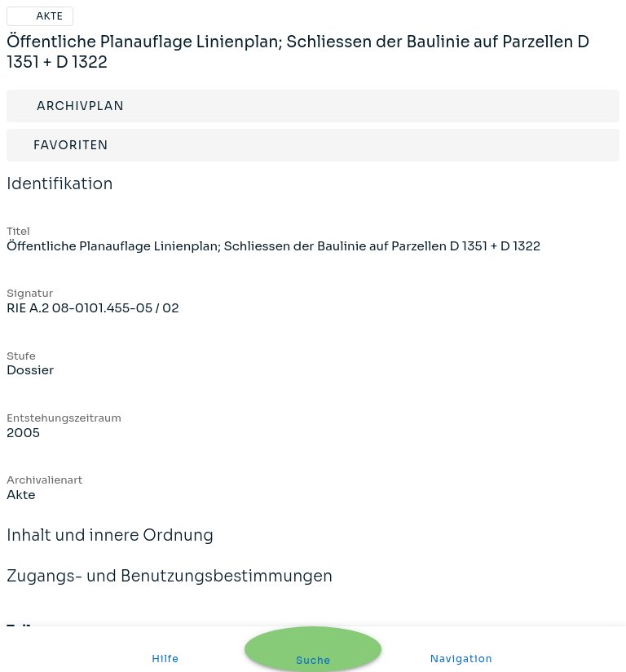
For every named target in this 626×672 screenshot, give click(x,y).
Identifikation (60, 195)
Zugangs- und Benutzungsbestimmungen (170, 587)
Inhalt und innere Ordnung (110, 546)
